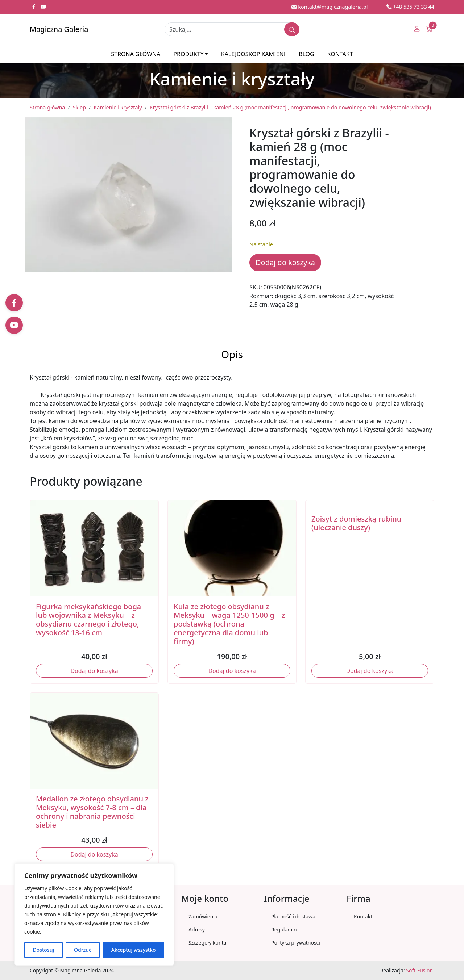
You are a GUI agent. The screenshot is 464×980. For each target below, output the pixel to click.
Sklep (79, 107)
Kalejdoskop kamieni (253, 54)
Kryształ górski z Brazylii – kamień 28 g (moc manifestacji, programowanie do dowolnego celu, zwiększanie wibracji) (290, 107)
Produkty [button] (188, 54)
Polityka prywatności (296, 943)
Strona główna (136, 54)
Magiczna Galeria (59, 29)
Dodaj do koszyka (285, 262)
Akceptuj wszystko (134, 950)
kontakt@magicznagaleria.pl (330, 7)
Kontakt (340, 54)
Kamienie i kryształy (118, 107)
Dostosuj (43, 950)
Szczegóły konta (207, 943)
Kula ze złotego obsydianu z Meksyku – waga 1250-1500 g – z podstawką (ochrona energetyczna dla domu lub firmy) (229, 624)
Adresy (197, 929)
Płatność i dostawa (293, 916)
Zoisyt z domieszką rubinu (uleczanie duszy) (356, 523)
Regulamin (284, 929)
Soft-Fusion (419, 970)
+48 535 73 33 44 (410, 7)
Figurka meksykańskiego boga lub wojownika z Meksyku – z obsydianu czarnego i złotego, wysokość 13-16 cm (88, 619)
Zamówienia (203, 916)
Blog (306, 54)
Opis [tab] (232, 354)
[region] (94, 914)
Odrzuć (83, 950)
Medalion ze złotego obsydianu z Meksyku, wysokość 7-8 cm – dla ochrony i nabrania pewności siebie (92, 812)
